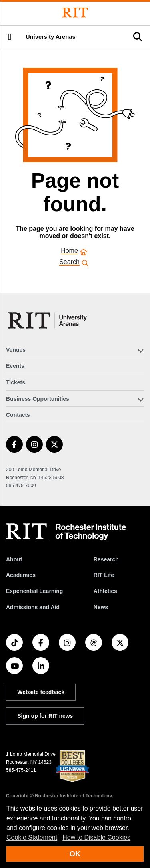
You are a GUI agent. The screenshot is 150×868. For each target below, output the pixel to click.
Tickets (16, 382)
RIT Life (104, 575)
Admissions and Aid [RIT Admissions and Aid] (33, 607)
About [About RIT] (14, 559)
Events (15, 366)
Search (69, 263)
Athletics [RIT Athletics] (105, 591)
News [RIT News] (101, 607)
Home (69, 251)
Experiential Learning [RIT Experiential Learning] (34, 591)
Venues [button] (16, 350)
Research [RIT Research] (106, 559)
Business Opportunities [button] (38, 399)
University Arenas (51, 37)
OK (75, 854)
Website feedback (41, 692)
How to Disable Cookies (96, 837)
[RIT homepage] (66, 532)
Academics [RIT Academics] (21, 575)
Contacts (18, 415)
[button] (10, 37)
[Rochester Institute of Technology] (75, 13)
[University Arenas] (50, 320)
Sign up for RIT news (45, 716)
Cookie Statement (32, 837)
